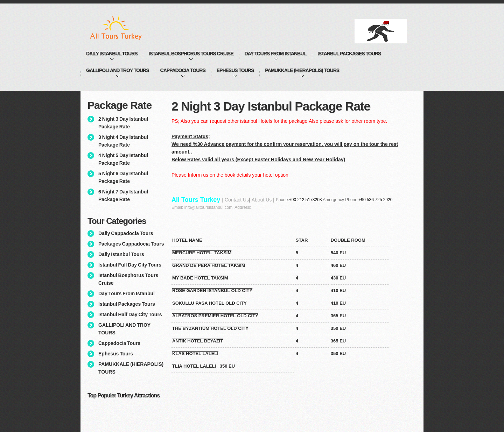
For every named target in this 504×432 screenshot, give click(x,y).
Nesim (208, 220)
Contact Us (237, 200)
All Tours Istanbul (123, 27)
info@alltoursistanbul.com (209, 207)
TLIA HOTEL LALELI (194, 366)
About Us (262, 200)
